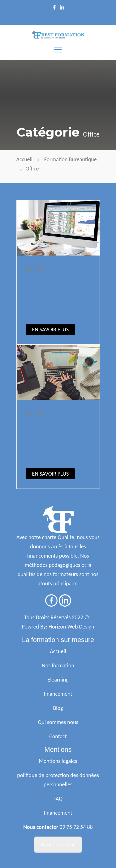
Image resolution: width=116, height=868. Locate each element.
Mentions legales (58, 761)
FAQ (58, 799)
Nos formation (58, 665)
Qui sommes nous (58, 722)
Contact (58, 736)
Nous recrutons (58, 845)
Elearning (58, 680)
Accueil (24, 159)
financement (58, 694)
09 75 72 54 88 (76, 827)
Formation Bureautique (71, 159)
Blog (58, 708)
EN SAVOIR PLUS (51, 330)
